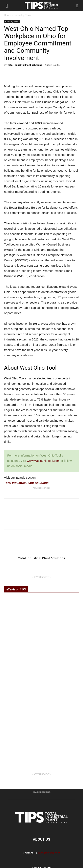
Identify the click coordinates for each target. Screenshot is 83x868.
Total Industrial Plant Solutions (25, 65)
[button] (77, 5)
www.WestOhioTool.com (43, 461)
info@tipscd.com (49, 820)
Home (7, 15)
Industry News (23, 15)
